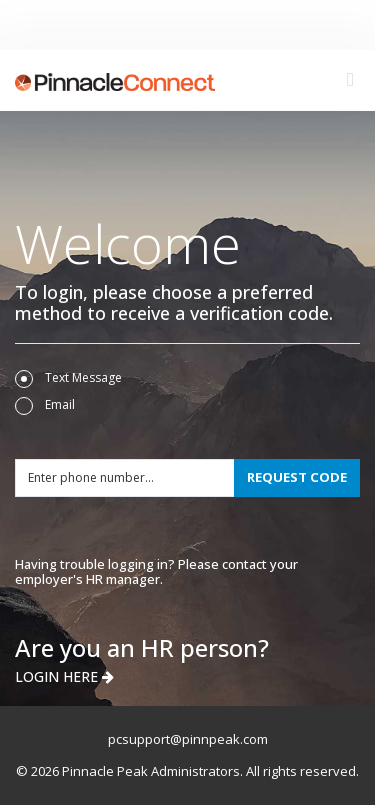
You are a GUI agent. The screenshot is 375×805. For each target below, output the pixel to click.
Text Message (68, 378)
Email (45, 405)
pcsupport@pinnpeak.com (188, 739)
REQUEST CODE (297, 477)
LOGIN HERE (64, 676)
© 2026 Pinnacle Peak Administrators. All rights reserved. (187, 771)
